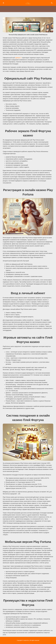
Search (52, 3)
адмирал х (18, 58)
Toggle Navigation (3, 3)
